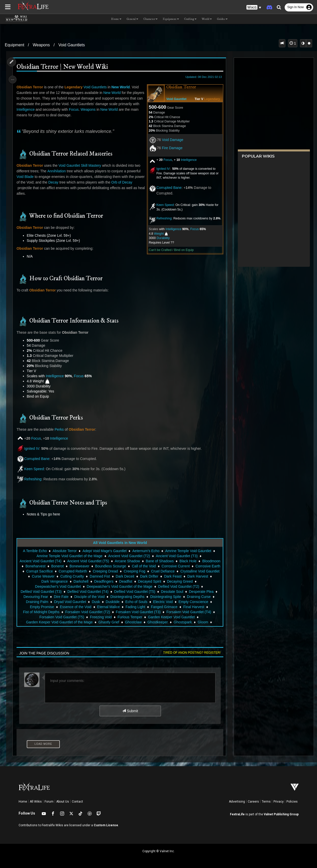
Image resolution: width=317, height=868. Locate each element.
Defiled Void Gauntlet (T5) (134, 592)
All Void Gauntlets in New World (120, 543)
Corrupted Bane (167, 188)
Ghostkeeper (157, 622)
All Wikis (36, 802)
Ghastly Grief (108, 622)
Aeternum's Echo (146, 551)
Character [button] (150, 19)
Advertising (237, 802)
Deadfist (141, 581)
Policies (292, 802)
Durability (161, 238)
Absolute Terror (64, 551)
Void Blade (26, 177)
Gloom (203, 622)
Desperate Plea (201, 592)
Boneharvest (57, 566)
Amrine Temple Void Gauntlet (188, 551)
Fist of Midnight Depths (41, 612)
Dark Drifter (185, 576)
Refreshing (162, 218)
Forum (49, 802)
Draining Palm (37, 602)
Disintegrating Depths (127, 597)
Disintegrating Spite (165, 597)
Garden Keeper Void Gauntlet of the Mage (59, 622)
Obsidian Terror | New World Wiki (63, 67)
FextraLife (237, 814)
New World (122, 87)
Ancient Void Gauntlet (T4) (49, 561)
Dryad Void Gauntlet (70, 602)
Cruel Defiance (194, 571)
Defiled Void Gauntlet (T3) (41, 592)
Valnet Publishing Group (281, 814)
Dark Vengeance (71, 581)
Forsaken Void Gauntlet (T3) (138, 612)
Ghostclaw (133, 622)
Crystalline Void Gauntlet (42, 576)
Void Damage (171, 140)
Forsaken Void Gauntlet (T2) (87, 612)
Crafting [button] (190, 19)
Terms (266, 802)
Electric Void (163, 602)
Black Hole (197, 561)
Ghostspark (183, 622)
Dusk (95, 602)
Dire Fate (61, 597)
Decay (65, 182)
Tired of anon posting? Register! (190, 653)
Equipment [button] (171, 19)
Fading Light (135, 607)
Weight (157, 234)
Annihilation (58, 171)
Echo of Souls (136, 602)
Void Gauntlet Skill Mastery (81, 165)
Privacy (279, 802)
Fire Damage (170, 148)
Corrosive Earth (40, 571)
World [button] (207, 19)
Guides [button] (222, 19)
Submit (130, 711)
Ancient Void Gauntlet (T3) (176, 556)
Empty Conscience (193, 602)
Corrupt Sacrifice (71, 571)
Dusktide (112, 602)
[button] (254, 8)
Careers (253, 802)
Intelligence (187, 160)
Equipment (15, 45)
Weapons (41, 45)
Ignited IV (161, 169)
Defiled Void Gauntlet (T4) (88, 592)
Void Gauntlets (72, 45)
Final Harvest (194, 607)
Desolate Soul (172, 592)
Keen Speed (163, 205)
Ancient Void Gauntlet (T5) (97, 561)
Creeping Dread (137, 571)
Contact (77, 802)
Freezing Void (101, 617)
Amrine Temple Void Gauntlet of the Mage (69, 556)
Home (23, 802)
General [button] (132, 19)
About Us (63, 802)
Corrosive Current (197, 566)
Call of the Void (165, 566)
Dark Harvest (41, 581)
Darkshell (97, 581)
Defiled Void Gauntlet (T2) (178, 586)
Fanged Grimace (164, 607)
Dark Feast (208, 576)
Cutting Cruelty (108, 576)
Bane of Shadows (169, 561)
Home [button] (116, 19)
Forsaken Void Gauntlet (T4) (188, 612)
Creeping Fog (166, 571)
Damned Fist (135, 576)
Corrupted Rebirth (104, 571)
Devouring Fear (36, 597)
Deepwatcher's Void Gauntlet (58, 586)
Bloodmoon (32, 566)
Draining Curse (198, 597)
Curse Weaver (79, 576)
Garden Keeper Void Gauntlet (171, 617)
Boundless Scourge (132, 566)
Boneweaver (101, 566)
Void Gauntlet (175, 99)
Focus (166, 160)
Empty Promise (42, 607)
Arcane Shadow (136, 561)
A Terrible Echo (35, 551)
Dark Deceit (160, 576)
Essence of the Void (75, 607)
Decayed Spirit (166, 581)
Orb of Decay (28, 188)
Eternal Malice (108, 607)
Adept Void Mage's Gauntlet (104, 551)
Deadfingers (120, 581)
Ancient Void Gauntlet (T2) (129, 556)
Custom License (106, 825)
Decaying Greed (196, 581)
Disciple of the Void (89, 597)
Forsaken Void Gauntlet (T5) (61, 617)
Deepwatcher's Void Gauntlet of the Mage (119, 586)
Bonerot (79, 566)
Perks (60, 429)
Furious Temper (129, 617)
